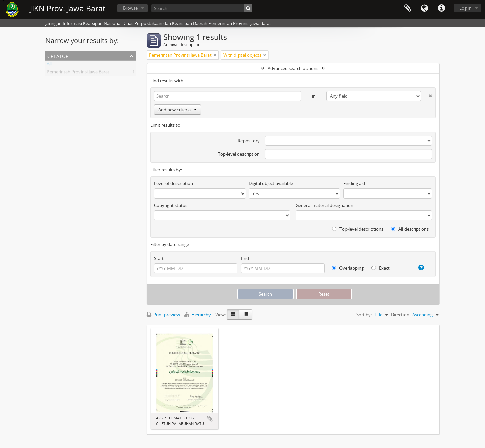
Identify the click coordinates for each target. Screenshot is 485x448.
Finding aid (354, 183)
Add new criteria (177, 110)
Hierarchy (198, 315)
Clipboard (408, 8)
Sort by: (364, 315)
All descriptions (410, 229)
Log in (465, 8)
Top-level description (239, 154)
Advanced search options (293, 68)
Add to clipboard (210, 419)
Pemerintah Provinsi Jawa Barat (78, 73)
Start (159, 258)
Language (424, 8)
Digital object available (271, 183)
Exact (381, 268)
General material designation (325, 205)
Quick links (441, 8)
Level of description (173, 183)
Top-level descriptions (358, 229)
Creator (58, 55)
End (245, 258)
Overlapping (348, 268)
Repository (249, 141)
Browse (130, 8)
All (49, 65)
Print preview (163, 315)
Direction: (401, 315)
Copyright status (171, 205)
